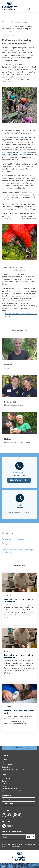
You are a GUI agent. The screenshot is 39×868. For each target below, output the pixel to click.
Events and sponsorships (18, 22)
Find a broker (20, 748)
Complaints (6, 767)
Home (4, 26)
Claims (4, 760)
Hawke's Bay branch (21, 137)
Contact (5, 783)
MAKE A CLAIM (7, 795)
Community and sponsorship (12, 791)
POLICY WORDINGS (8, 804)
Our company (7, 778)
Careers (5, 781)
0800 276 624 (15, 480)
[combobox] (20, 512)
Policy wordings (7, 765)
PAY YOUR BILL (7, 800)
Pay (3, 762)
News (4, 786)
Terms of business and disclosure (14, 769)
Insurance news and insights (21, 26)
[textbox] (19, 512)
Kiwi (4, 22)
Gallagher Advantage (9, 788)
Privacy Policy (16, 847)
